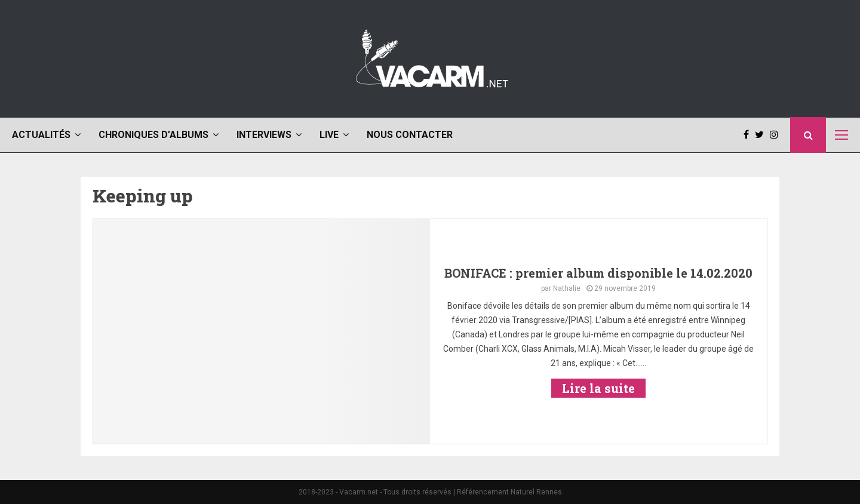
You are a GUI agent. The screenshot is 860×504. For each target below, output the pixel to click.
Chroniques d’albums (153, 135)
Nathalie (567, 288)
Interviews (264, 135)
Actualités (41, 135)
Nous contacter (410, 135)
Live (329, 135)
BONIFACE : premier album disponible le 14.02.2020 (598, 273)
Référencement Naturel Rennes (509, 492)
